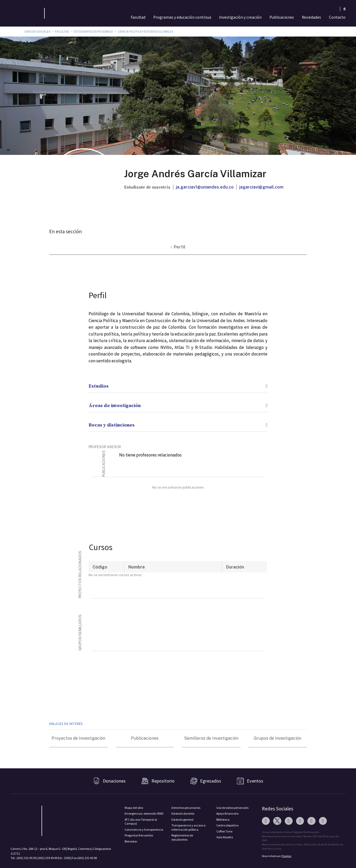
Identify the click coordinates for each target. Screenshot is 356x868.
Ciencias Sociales (37, 31)
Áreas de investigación (115, 406)
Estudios (99, 386)
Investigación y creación (240, 17)
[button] (178, 383)
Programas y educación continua (182, 17)
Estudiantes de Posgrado (93, 31)
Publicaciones (282, 17)
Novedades (311, 17)
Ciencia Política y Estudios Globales (145, 31)
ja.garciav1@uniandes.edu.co (205, 187)
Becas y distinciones (112, 425)
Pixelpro (286, 856)
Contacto (337, 17)
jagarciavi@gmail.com (261, 187)
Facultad (138, 17)
